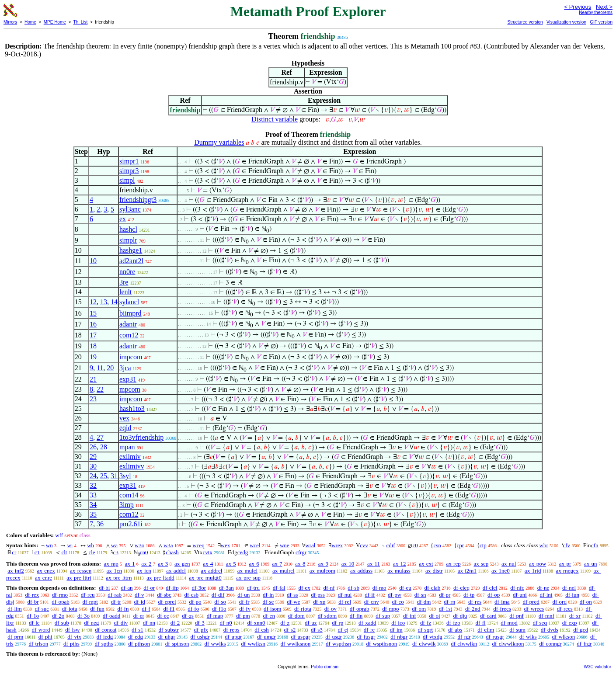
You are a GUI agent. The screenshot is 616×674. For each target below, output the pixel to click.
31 (114, 476)
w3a (168, 545)
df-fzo (453, 623)
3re (124, 282)
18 (93, 346)
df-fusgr (366, 637)
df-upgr (233, 637)
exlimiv (130, 457)
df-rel (345, 602)
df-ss (292, 595)
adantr (128, 324)
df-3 (200, 623)
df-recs (565, 609)
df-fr (244, 602)
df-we (293, 602)
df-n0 (226, 623)
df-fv (245, 609)
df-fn (123, 609)
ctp (483, 545)
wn (49, 545)
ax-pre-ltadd (160, 578)
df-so (220, 602)
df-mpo (390, 609)
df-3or (199, 588)
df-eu (405, 588)
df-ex (304, 588)
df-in (268, 595)
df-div (121, 623)
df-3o (84, 616)
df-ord (559, 602)
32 (93, 485)
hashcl (128, 229)
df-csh (262, 630)
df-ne (543, 588)
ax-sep (481, 564)
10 (93, 261)
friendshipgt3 (138, 200)
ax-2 (146, 564)
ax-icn (144, 571)
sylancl (129, 302)
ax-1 (130, 564)
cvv (364, 545)
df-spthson (177, 644)
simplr (128, 240)
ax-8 (300, 564)
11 (100, 368)
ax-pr (565, 564)
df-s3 (317, 630)
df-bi (104, 588)
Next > (604, 7)
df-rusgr (495, 637)
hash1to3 (132, 408)
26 (93, 447)
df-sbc (164, 595)
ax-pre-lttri (79, 578)
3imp (127, 505)
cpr (461, 545)
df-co (398, 602)
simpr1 (129, 161)
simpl (127, 180)
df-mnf (546, 616)
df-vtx (74, 637)
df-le (34, 623)
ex (123, 219)
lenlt (125, 292)
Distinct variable (275, 119)
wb (90, 545)
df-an (127, 588)
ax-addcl (176, 571)
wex (226, 545)
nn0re (127, 272)
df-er (139, 616)
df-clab (433, 588)
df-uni (520, 595)
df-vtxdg (433, 637)
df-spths (104, 644)
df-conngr (550, 644)
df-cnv (372, 602)
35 (93, 514)
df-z (285, 623)
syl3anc (130, 209)
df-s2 (290, 630)
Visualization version (566, 22)
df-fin (356, 616)
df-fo (193, 609)
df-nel (569, 588)
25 (104, 476)
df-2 (175, 623)
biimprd (131, 313)
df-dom (296, 616)
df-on (586, 602)
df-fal (279, 588)
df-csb (192, 595)
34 (93, 505)
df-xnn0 (256, 623)
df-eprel (167, 602)
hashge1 (131, 250)
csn (437, 545)
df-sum (517, 630)
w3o (139, 545)
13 (104, 302)
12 (93, 302)
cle (92, 552)
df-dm (424, 602)
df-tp (469, 595)
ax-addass (361, 571)
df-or (149, 588)
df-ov (331, 609)
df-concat (106, 630)
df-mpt (90, 602)
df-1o (33, 616)
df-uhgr (167, 637)
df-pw (395, 595)
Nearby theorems (596, 12)
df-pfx (201, 630)
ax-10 (348, 564)
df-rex (32, 595)
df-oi (434, 616)
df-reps (231, 630)
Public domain (325, 667)
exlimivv (132, 466)
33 (93, 495)
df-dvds (550, 630)
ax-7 (277, 564)
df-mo (379, 588)
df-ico (398, 623)
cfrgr (301, 552)
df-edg (136, 637)
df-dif (218, 595)
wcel (255, 545)
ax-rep (453, 564)
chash (172, 552)
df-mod (509, 623)
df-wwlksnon (296, 644)
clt (64, 552)
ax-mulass (399, 571)
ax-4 (208, 564)
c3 (116, 552)
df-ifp (172, 588)
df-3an (226, 588)
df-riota (303, 609)
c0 (415, 545)
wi (70, 545)
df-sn (420, 595)
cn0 (144, 552)
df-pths (71, 644)
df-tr (116, 602)
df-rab (115, 595)
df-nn (149, 623)
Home (30, 22)
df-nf (329, 588)
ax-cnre (44, 578)
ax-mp (111, 564)
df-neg (91, 623)
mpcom (130, 389)
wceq (198, 545)
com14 (129, 495)
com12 (129, 335)
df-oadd (111, 616)
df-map (215, 616)
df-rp (338, 623)
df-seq (540, 623)
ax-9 (323, 564)
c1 (37, 552)
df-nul (345, 595)
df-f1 (169, 609)
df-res (475, 602)
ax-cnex (46, 571)
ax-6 (254, 564)
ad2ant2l (131, 261)
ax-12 (400, 564)
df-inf (410, 616)
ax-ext (426, 564)
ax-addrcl (211, 571)
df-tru (253, 588)
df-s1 (137, 630)
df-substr (169, 630)
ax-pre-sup (248, 578)
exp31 (128, 379)
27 (100, 437)
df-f (146, 609)
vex (124, 418)
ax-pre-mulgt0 (205, 578)
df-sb (353, 588)
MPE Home (55, 22)
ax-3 (163, 564)
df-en (269, 616)
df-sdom (327, 616)
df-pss (318, 595)
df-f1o (219, 609)
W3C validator (597, 667)
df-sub (62, 623)
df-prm (15, 637)
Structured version (525, 22)
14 (114, 302)
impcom (131, 357)
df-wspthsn (338, 644)
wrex (337, 545)
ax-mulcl (247, 571)
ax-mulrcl (284, 571)
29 (93, 457)
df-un (244, 595)
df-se (268, 602)
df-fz (426, 623)
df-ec (163, 616)
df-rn (449, 602)
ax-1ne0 (501, 571)
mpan (127, 447)
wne (285, 545)
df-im (396, 630)
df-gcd (581, 630)
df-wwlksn (253, 644)
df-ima (502, 602)
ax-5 (231, 564)
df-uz (311, 623)
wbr (544, 545)
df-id (139, 602)
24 (93, 476)
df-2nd (473, 609)
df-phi (45, 637)
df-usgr (334, 637)
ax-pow (538, 564)
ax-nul (509, 564)
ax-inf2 (16, 571)
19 (93, 357)
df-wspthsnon (381, 644)
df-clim (486, 630)
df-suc (42, 609)
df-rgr (464, 637)
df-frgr (584, 644)
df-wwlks (215, 644)
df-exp (570, 623)
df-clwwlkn (464, 644)
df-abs (455, 630)
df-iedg (105, 637)
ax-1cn (114, 571)
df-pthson (139, 644)
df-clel (490, 588)
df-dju (460, 616)
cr (14, 552)
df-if (370, 595)
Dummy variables (219, 142)
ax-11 (374, 564)
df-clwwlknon (508, 644)
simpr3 (129, 171)
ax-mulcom (322, 571)
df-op (494, 595)
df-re (369, 630)
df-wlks (528, 637)
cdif (390, 545)
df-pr (445, 595)
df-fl (481, 623)
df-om (419, 609)
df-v (139, 595)
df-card (488, 616)
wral (310, 545)
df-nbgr (399, 637)
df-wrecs (534, 609)
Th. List (81, 22)
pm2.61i (131, 524)
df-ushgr (200, 637)
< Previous (578, 7)
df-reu (88, 595)
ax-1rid (533, 571)
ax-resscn (81, 571)
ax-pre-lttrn (119, 578)
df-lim (15, 609)
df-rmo (60, 595)
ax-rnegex (567, 571)
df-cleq (461, 588)
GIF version (601, 22)
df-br (33, 602)
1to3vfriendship (141, 437)
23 (93, 399)
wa (114, 545)
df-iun (572, 595)
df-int (546, 595)
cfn (595, 545)
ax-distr (434, 571)
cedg (243, 552)
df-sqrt (425, 630)
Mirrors (10, 22)
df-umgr (266, 637)
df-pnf (517, 616)
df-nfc (517, 588)
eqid (125, 428)
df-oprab (360, 609)
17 (93, 335)
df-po (195, 602)
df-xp (319, 602)
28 (104, 447)
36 (100, 524)
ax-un (591, 564)
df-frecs (502, 609)
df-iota (70, 609)
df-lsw (72, 630)
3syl (125, 476)
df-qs (188, 616)
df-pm (243, 616)
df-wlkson (563, 637)
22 (100, 389)
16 (93, 324)
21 (93, 379)
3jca (125, 368)
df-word (41, 630)
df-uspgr (300, 637)
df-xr (575, 616)
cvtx (208, 552)
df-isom (272, 609)
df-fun (97, 609)
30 (93, 466)
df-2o (58, 616)
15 (93, 313)
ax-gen (182, 564)
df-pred (531, 602)
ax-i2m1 (467, 571)
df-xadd (367, 623)
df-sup (383, 616)
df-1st (445, 609)
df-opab (60, 602)
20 (110, 368)
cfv (567, 545)
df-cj (343, 630)
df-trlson (38, 644)
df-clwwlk (424, 644)
